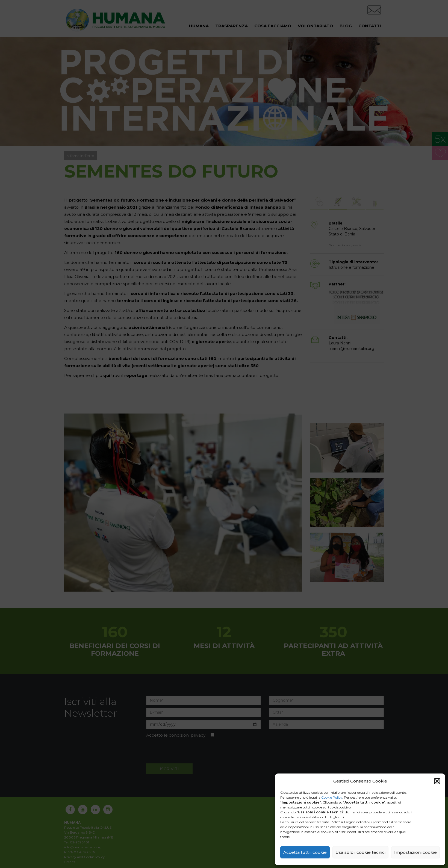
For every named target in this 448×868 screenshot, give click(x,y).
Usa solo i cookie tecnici (360, 852)
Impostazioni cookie (415, 852)
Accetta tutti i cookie (305, 852)
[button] (437, 781)
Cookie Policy (332, 797)
